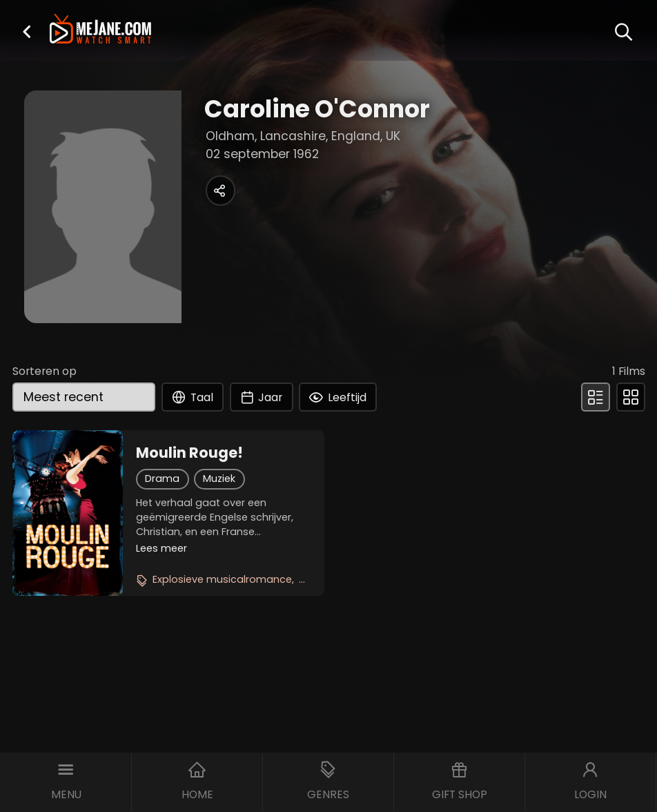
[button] (27, 31)
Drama (162, 478)
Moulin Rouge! (189, 453)
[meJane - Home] (101, 30)
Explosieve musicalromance (222, 579)
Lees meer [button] (161, 548)
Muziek (219, 478)
